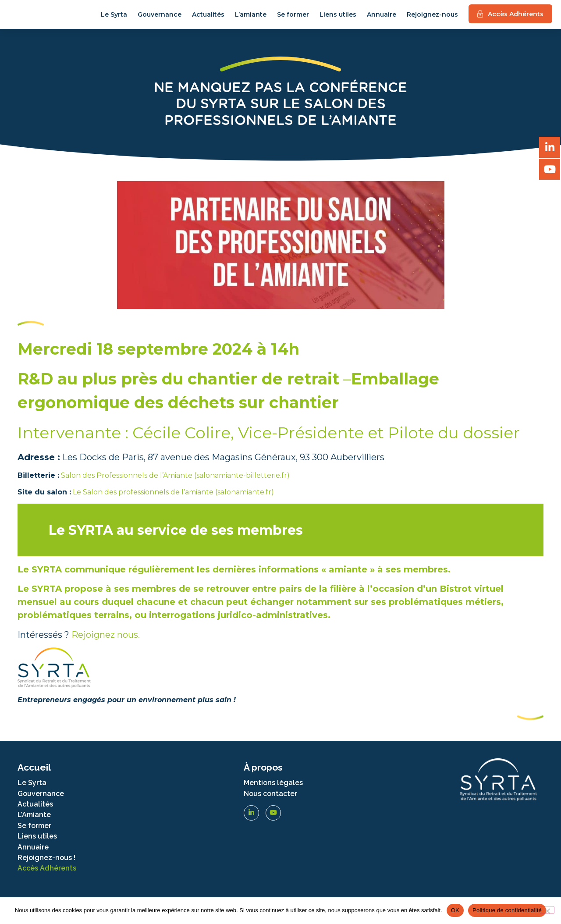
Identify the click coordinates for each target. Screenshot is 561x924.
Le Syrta (114, 17)
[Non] (547, 910)
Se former (293, 17)
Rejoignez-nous (432, 17)
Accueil (34, 773)
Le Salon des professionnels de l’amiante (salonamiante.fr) (172, 497)
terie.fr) (277, 480)
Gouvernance (160, 17)
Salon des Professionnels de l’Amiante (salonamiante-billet (162, 480)
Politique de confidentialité (507, 910)
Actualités (208, 17)
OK (455, 910)
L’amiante (251, 17)
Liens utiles (338, 17)
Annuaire (382, 17)
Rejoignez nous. (106, 640)
